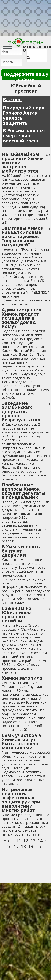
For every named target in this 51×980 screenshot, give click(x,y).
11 (18, 841)
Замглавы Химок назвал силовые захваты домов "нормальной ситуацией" (23, 236)
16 (9, 846)
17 (16, 846)
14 (40, 841)
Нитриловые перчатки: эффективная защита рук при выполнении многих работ (21, 800)
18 (23, 846)
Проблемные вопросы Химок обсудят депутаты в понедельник (23, 491)
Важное (12, 99)
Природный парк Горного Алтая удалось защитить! (24, 115)
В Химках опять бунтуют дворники (21, 551)
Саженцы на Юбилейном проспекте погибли (17, 614)
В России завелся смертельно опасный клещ (24, 136)
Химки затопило (22, 678)
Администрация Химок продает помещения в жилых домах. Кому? (22, 318)
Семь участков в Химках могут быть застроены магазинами (21, 741)
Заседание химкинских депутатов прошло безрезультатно (21, 411)
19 (31, 846)
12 (26, 841)
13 (33, 841)
